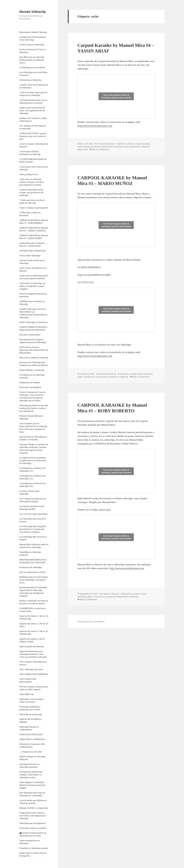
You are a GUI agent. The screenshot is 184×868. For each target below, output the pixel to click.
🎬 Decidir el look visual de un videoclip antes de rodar (33, 834)
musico (126, 147)
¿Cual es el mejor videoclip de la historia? (34, 145)
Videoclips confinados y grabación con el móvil (30, 708)
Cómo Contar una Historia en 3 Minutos (33, 269)
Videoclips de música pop (31, 714)
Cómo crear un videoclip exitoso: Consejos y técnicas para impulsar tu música (32, 182)
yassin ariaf (82, 149)
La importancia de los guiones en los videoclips (33, 38)
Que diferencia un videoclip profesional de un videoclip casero (32, 60)
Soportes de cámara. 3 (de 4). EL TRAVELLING (34, 633)
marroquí (118, 147)
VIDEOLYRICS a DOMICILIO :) (33, 739)
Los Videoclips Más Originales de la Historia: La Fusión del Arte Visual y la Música (33, 529)
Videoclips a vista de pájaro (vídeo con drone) (32, 701)
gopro (80, 377)
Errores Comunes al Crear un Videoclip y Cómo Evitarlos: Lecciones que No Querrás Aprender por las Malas (32, 396)
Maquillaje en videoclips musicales (30, 553)
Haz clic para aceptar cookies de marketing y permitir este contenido (116, 96)
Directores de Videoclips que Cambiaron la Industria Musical (34, 364)
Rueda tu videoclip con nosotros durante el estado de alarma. (34, 602)
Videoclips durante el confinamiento (29, 728)
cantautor (130, 144)
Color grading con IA (29, 174)
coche (80, 147)
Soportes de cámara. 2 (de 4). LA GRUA (34, 625)
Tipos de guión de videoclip (32, 647)
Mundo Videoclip (33, 12)
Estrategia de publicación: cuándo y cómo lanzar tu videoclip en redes (31, 775)
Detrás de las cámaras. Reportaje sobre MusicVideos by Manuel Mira (34, 350)
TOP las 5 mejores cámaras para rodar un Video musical (34, 688)
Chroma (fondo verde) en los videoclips (32, 262)
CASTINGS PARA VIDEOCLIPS (33, 251)
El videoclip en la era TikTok (32, 68)
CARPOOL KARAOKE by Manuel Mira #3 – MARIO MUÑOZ (34, 237)
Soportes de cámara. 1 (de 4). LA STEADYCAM (34, 617)
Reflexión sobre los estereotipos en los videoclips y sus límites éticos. (34, 580)
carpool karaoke (143, 144)
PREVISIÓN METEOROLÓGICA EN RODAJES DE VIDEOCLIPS (33, 561)
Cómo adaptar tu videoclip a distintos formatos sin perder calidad (32, 785)
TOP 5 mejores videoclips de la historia (33, 663)
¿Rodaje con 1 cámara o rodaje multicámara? (33, 120)
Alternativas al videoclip (30, 80)
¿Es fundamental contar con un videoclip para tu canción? (33, 101)
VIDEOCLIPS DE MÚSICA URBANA (30, 721)
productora (135, 147)
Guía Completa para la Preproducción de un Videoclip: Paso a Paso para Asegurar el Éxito (34, 428)
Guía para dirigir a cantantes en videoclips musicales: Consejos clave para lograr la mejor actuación (34, 449)
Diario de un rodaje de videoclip (34, 358)
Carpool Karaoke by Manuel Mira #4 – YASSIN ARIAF (32, 245)
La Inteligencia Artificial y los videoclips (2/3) (33, 477)
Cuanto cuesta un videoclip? (32, 45)
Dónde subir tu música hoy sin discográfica (33, 854)
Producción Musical (106, 144)
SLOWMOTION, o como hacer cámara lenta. (33, 610)
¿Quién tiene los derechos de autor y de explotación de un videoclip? (32, 111)
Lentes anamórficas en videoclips (30, 842)
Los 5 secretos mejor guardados (34, 514)
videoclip (145, 147)
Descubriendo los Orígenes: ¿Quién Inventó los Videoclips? (33, 341)
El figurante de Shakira (30, 383)
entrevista (96, 147)
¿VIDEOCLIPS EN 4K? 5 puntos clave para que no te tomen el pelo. (33, 136)
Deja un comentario (100, 149)
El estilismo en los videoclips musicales (32, 376)
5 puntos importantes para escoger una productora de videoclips (31, 192)
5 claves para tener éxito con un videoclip (34, 168)
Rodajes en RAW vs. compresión (34, 808)
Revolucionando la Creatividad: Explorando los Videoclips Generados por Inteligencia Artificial (33, 592)
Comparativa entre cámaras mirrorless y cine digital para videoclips (32, 816)
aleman (122, 144)
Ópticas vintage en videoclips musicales (32, 758)
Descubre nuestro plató (30, 335)
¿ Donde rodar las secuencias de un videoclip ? (34, 86)
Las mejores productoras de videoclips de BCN (32, 508)
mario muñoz (102, 377)
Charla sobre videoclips (30, 256)
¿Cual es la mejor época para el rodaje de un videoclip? (33, 94)
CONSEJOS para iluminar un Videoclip (32, 303)
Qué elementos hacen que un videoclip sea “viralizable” (32, 794)
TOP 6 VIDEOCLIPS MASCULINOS (28, 680)
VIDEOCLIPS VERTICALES (31, 734)
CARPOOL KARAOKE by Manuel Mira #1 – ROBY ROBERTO (34, 222)
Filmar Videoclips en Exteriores (34, 322)
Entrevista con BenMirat (30, 387)
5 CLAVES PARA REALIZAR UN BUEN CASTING (33, 161)
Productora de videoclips (31, 567)
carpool (133, 374)
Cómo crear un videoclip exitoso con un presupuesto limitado (34, 277)
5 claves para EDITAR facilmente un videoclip (30, 153)
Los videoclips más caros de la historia (33, 520)
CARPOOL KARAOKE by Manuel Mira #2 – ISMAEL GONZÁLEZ (34, 229)
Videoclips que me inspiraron (33, 823)
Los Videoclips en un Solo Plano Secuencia (33, 74)
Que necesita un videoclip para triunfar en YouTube (33, 438)
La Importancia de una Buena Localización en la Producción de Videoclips (33, 460)
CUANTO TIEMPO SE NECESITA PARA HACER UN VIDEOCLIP (33, 328)
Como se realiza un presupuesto (34, 208)
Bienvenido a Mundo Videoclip (33, 32)
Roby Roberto (123, 597)
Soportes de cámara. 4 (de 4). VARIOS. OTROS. (32, 640)
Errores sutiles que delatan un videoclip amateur (33, 802)
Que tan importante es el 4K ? (33, 572)
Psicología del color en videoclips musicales (29, 766)
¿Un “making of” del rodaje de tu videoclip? (33, 127)
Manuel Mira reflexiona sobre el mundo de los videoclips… (34, 546)
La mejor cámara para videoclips (29, 492)
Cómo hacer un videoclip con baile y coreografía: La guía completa (32, 286)
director (87, 147)
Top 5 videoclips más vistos (31, 669)
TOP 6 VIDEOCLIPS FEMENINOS (34, 674)
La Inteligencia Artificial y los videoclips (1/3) (33, 470)
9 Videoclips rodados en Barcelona (30, 214)
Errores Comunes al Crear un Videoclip (32, 51)
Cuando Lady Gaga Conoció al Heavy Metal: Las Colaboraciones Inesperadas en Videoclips (33, 313)
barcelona (124, 374)
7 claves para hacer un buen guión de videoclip (32, 202)
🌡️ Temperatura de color (31, 752)
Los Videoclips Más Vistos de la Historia (33, 538)
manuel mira (107, 147)
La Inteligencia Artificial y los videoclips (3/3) (33, 485)
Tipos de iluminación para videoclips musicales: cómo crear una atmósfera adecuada (33, 654)
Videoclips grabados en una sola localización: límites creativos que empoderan (34, 408)
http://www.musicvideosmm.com (95, 126)
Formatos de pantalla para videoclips (31, 417)
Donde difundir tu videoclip (32, 370)
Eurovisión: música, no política (33, 828)
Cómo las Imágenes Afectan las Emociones (33, 295)
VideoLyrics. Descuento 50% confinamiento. (32, 746)
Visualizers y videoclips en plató (34, 848)
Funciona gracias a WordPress (91, 622)
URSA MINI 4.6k (26, 694)
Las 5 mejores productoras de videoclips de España (33, 500)
